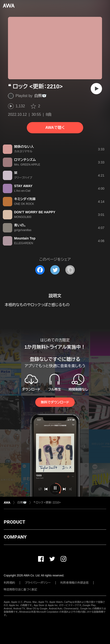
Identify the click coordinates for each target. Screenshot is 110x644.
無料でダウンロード (55, 402)
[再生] (96, 89)
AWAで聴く (55, 128)
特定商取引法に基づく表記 (20, 590)
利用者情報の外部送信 (75, 583)
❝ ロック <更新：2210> (47, 503)
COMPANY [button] (15, 537)
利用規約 (9, 583)
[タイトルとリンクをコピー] (70, 270)
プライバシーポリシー (38, 583)
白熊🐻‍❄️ (40, 96)
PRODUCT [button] (14, 522)
